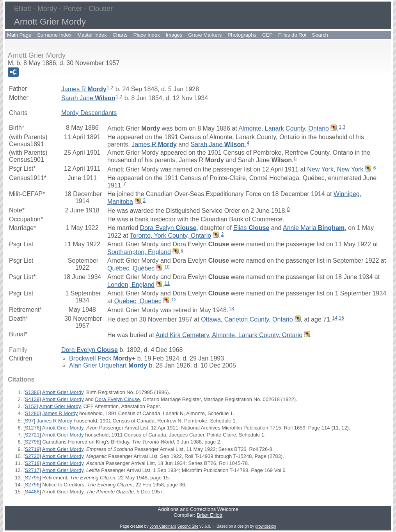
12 (174, 300)
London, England (131, 285)
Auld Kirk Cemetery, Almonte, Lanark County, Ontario (229, 335)
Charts (120, 35)
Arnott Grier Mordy (63, 392)
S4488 (32, 492)
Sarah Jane (88, 98)
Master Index (92, 35)
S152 (31, 406)
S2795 (32, 478)
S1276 (32, 428)
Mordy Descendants (89, 113)
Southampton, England (139, 252)
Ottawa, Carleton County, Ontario (247, 319)
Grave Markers (205, 35)
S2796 (32, 485)
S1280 (32, 413)
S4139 (32, 399)
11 (167, 283)
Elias (251, 228)
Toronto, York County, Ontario (171, 236)
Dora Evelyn (168, 228)
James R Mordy (60, 413)
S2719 (32, 449)
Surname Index (54, 35)
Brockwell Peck (100, 358)
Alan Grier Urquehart (108, 365)
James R (84, 89)
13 (231, 309)
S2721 (32, 435)
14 (335, 318)
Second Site (188, 526)
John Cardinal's (163, 526)
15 (341, 318)
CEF (267, 35)
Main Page (19, 35)
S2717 (32, 470)
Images (174, 35)
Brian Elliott (210, 515)
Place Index (147, 35)
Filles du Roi (292, 35)
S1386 (32, 392)
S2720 (32, 456)
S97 (29, 421)
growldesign (265, 526)
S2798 (32, 442)
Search (320, 35)
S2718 (32, 463)
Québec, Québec (131, 268)
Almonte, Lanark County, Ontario (284, 128)
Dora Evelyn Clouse (118, 399)
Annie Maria (314, 228)
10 (167, 267)
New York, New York (335, 169)
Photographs (242, 35)
